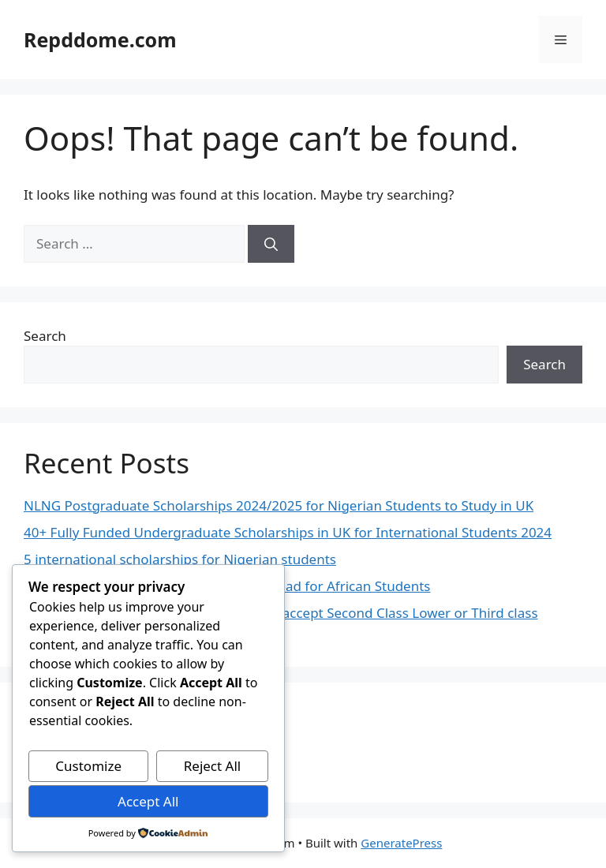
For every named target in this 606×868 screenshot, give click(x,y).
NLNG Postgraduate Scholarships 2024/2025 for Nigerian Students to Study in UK (279, 505)
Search (45, 336)
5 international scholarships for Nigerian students (180, 559)
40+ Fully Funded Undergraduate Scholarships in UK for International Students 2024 (288, 532)
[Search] (271, 244)
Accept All (148, 801)
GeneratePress (401, 843)
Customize (88, 766)
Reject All (213, 766)
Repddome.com (100, 39)
